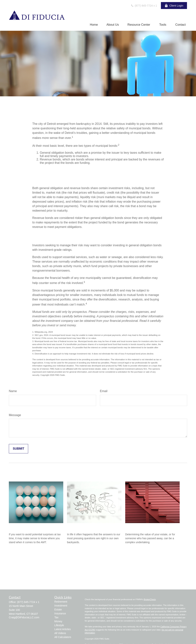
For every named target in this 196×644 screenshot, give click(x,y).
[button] (94, 25)
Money (58, 621)
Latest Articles (63, 629)
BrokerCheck (150, 599)
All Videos (60, 633)
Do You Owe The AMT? (27, 527)
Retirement (61, 602)
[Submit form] (18, 449)
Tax (57, 617)
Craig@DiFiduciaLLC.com (24, 617)
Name (13, 391)
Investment (61, 606)
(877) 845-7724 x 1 (144, 6)
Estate (58, 610)
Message (15, 415)
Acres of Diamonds (82, 527)
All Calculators (63, 637)
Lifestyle (59, 625)
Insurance (60, 613)
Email (104, 391)
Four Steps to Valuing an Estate (149, 527)
